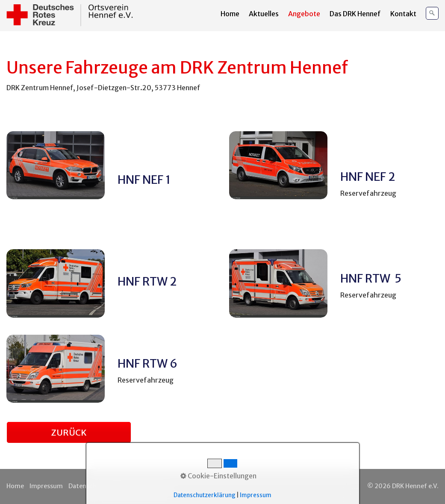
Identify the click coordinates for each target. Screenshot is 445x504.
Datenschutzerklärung (102, 486)
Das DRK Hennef (355, 14)
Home (230, 14)
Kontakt (403, 14)
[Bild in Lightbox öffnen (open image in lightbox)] (56, 165)
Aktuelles (264, 14)
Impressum (46, 486)
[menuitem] (230, 14)
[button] (69, 432)
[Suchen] (432, 13)
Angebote (304, 14)
